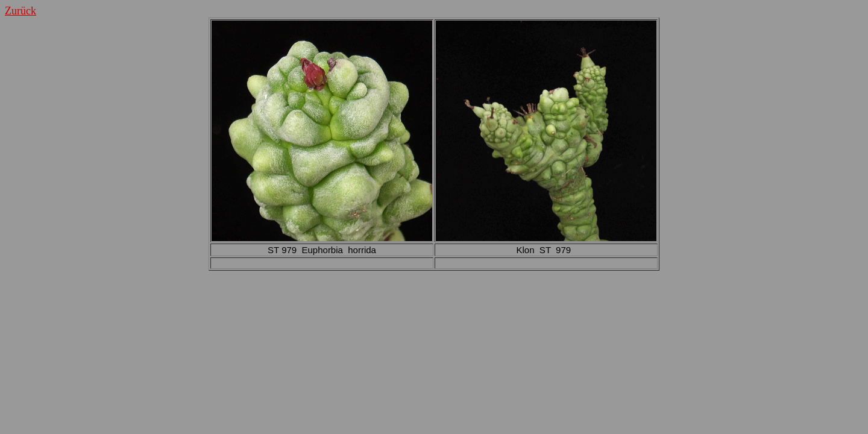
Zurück (20, 11)
